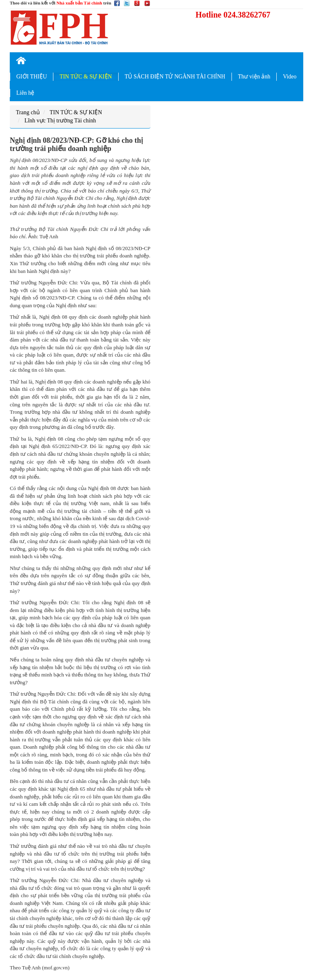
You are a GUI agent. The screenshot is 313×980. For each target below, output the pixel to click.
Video (290, 76)
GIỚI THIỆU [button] (32, 76)
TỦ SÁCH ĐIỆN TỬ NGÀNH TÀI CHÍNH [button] (175, 76)
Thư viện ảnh (254, 76)
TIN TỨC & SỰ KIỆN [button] (86, 76)
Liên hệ (25, 93)
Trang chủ (28, 112)
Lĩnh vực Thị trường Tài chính (60, 121)
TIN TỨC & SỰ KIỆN (76, 112)
